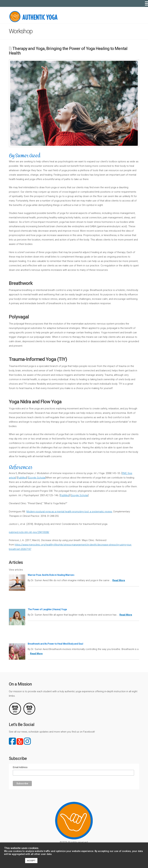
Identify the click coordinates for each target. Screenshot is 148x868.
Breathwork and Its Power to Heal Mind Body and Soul (55, 644)
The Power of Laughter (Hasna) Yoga (47, 609)
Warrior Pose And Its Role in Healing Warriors (51, 575)
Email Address (20, 767)
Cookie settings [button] (14, 861)
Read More (119, 580)
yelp (20, 742)
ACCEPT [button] (31, 861)
